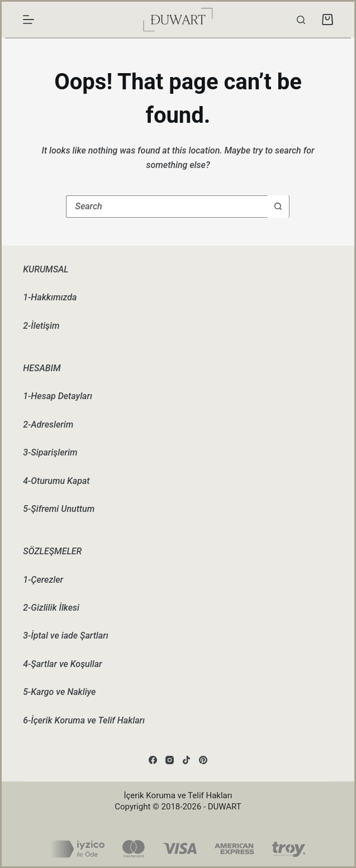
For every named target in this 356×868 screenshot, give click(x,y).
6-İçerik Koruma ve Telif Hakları (84, 720)
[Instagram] (170, 760)
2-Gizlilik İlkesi (51, 608)
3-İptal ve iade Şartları (65, 636)
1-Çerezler (43, 580)
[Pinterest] (203, 760)
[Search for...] (167, 207)
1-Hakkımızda (50, 297)
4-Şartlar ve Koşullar (62, 664)
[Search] (301, 20)
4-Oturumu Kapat (56, 481)
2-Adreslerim (48, 425)
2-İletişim (41, 326)
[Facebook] (153, 760)
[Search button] (278, 207)
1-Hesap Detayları (58, 396)
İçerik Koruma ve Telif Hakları (178, 795)
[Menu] (29, 20)
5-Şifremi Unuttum (59, 509)
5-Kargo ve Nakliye (59, 692)
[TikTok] (186, 760)
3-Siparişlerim (50, 452)
